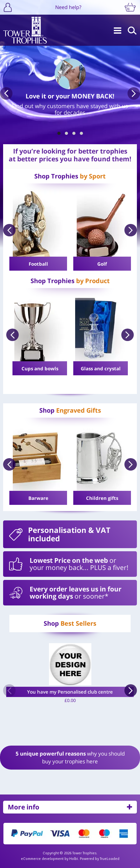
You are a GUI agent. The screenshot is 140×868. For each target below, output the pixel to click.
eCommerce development (42, 859)
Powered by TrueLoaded (100, 859)
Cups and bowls (40, 368)
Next (134, 93)
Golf (102, 264)
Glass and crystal (101, 368)
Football (38, 264)
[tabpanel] (70, 87)
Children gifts (102, 498)
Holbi (74, 859)
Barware (38, 498)
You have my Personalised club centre (70, 692)
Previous (6, 93)
